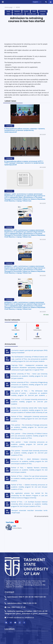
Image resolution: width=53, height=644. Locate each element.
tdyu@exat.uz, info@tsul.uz (24, 617)
